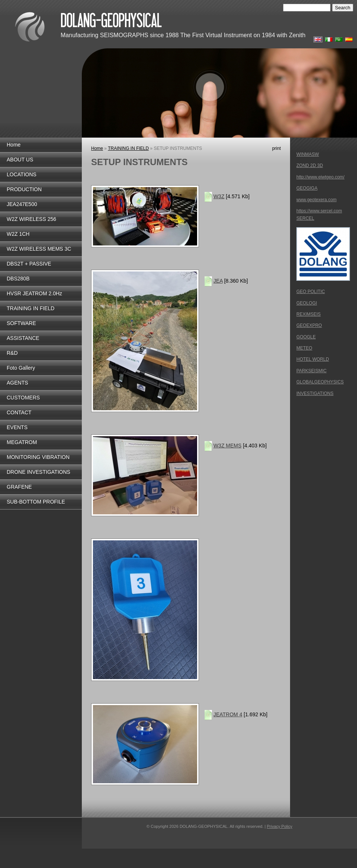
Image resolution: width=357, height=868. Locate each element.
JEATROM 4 (228, 714)
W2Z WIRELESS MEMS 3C (39, 249)
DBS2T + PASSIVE (29, 264)
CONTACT (19, 412)
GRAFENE (19, 487)
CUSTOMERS (23, 398)
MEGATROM (22, 442)
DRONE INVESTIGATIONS (38, 472)
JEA (218, 281)
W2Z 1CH (18, 234)
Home (14, 145)
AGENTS (17, 383)
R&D (12, 353)
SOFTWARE (21, 323)
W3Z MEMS (227, 446)
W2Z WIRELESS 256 (31, 219)
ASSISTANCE (23, 338)
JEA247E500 (22, 204)
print (276, 148)
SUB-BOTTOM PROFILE (36, 502)
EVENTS (17, 427)
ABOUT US (20, 160)
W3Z (219, 196)
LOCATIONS (22, 174)
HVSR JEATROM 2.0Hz (34, 293)
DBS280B (18, 279)
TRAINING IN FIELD (30, 308)
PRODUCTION (24, 189)
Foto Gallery (21, 368)
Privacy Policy (279, 826)
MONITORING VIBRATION (38, 457)
